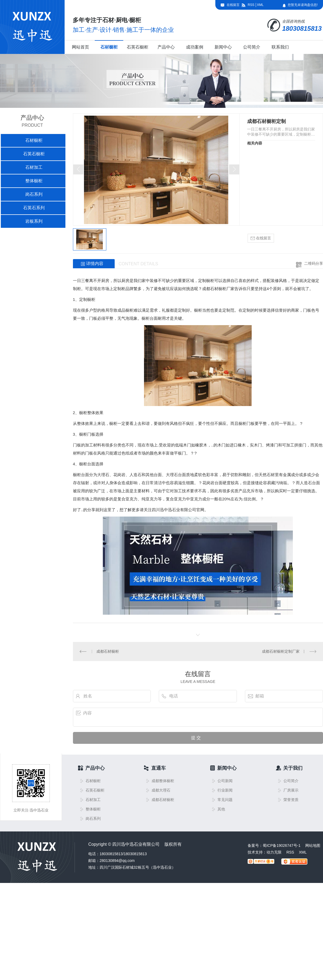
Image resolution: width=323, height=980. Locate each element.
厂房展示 (291, 790)
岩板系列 (34, 221)
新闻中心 (223, 47)
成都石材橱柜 (108, 651)
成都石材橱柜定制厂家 (281, 651)
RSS (251, 5)
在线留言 (233, 5)
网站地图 (313, 845)
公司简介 (252, 47)
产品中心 (166, 47)
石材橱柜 (109, 47)
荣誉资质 (291, 800)
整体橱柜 (34, 181)
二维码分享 (314, 263)
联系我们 (280, 47)
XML (260, 5)
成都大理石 (161, 790)
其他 (221, 809)
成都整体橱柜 (163, 781)
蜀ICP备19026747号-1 (282, 845)
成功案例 (195, 47)
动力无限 (274, 852)
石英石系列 (34, 208)
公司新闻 (225, 781)
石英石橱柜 (138, 47)
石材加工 (34, 167)
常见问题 (225, 800)
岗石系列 (34, 194)
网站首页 (80, 47)
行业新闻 (225, 790)
